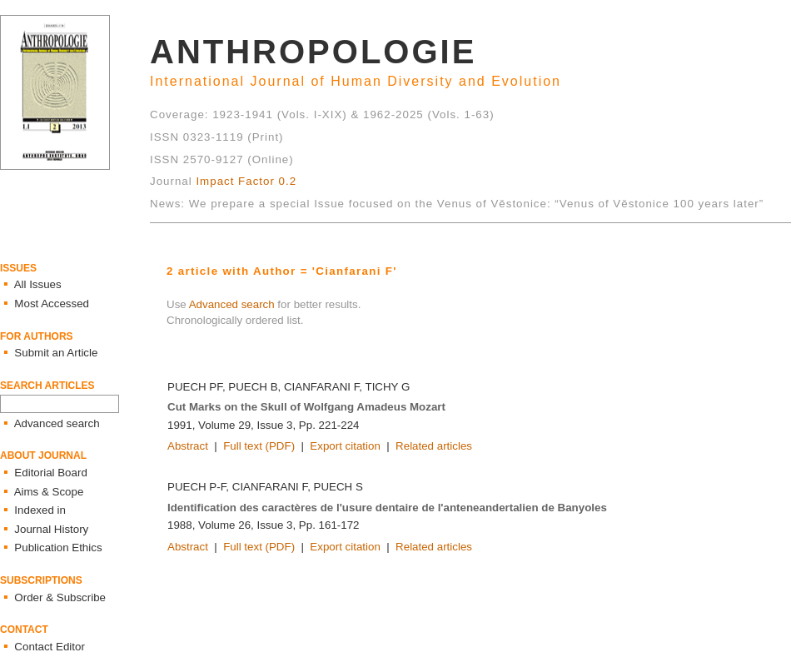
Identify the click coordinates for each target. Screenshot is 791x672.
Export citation (345, 446)
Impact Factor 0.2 (246, 181)
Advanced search (232, 304)
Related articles (434, 446)
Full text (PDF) (259, 446)
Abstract (188, 446)
